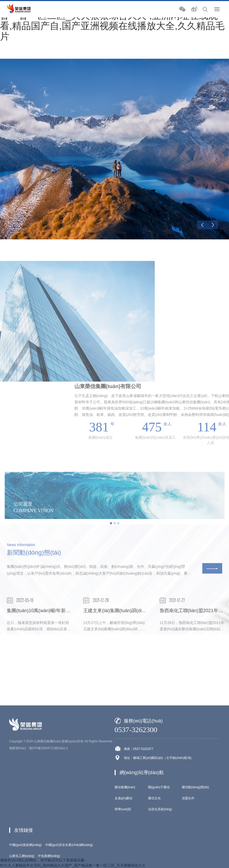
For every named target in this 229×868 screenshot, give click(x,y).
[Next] (213, 225)
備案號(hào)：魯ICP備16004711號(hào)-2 (38, 809)
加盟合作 (188, 859)
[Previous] (202, 225)
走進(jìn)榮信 (124, 859)
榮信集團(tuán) (125, 848)
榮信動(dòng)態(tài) (195, 848)
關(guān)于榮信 (159, 848)
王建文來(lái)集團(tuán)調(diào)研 (118, 630)
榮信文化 (154, 859)
